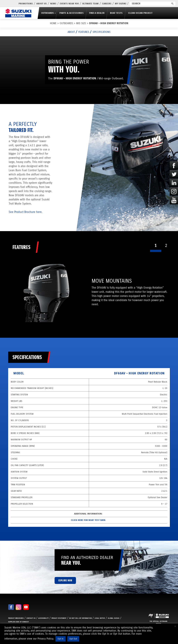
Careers (107, 4)
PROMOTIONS (26, 4)
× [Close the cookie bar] (175, 626)
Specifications (102, 32)
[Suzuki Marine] (19, 13)
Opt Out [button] (73, 639)
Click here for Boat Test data (88, 520)
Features (84, 32)
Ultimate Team (90, 4)
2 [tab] (166, 246)
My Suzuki (121, 4)
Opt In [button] (60, 639)
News (53, 4)
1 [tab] (156, 246)
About (71, 32)
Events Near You (69, 4)
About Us (42, 4)
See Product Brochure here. (26, 212)
